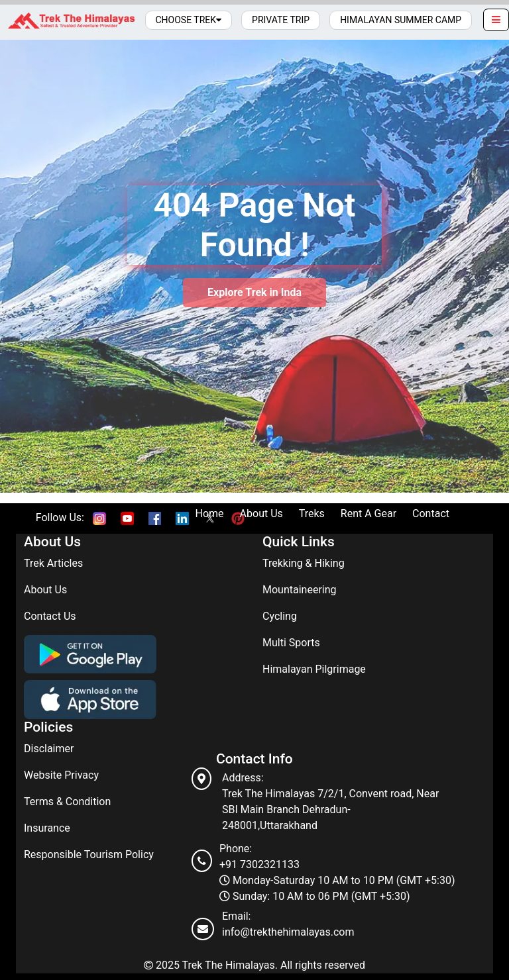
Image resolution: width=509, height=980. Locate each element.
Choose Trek (189, 20)
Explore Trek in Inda (254, 292)
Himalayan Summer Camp (401, 20)
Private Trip (281, 20)
